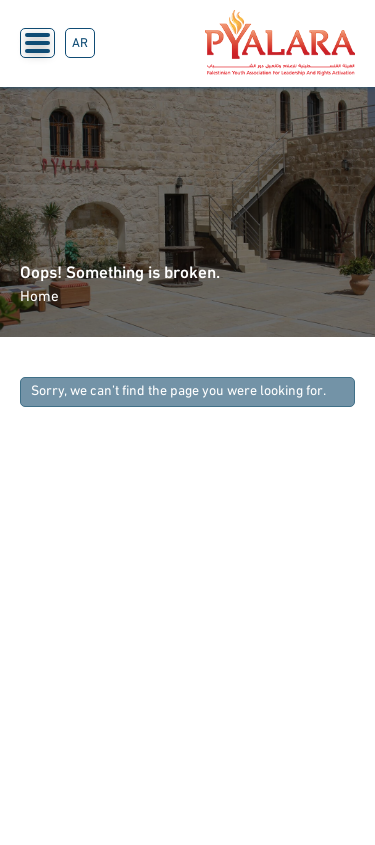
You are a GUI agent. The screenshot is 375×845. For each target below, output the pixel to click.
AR (80, 43)
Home (39, 297)
